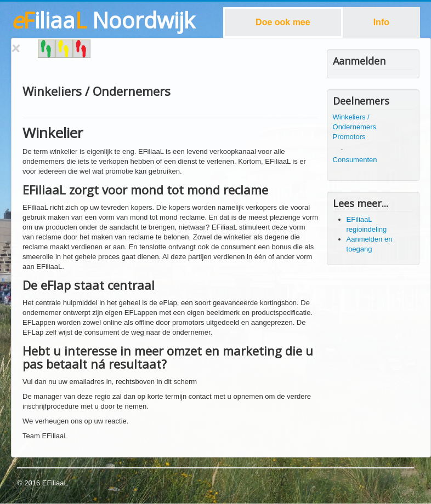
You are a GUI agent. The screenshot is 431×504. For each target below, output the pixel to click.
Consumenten (355, 160)
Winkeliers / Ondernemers (355, 122)
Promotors (349, 137)
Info (381, 22)
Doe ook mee (283, 22)
